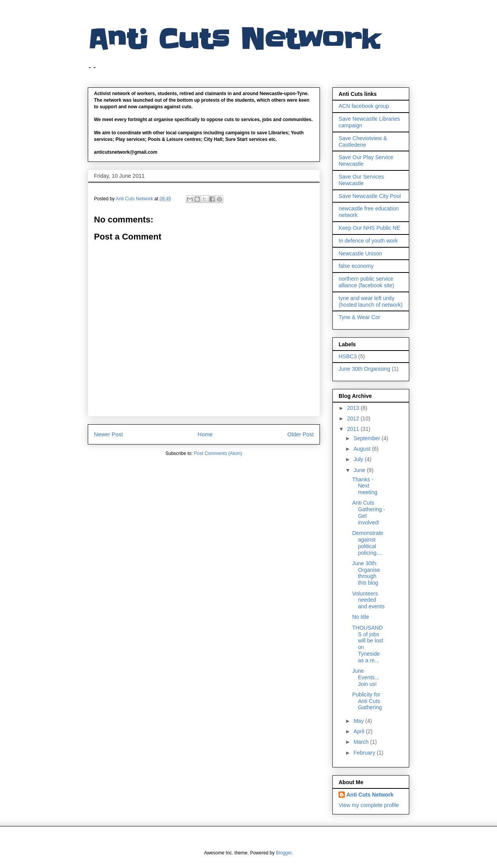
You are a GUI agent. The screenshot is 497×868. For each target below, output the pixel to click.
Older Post (301, 434)
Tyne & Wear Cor (359, 317)
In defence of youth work (368, 241)
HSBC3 (348, 356)
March (362, 742)
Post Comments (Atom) (218, 453)
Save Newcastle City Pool (370, 196)
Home (205, 434)
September (367, 438)
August (362, 449)
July (359, 459)
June (360, 470)
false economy (356, 266)
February (365, 753)
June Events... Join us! (366, 677)
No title (361, 617)
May (359, 721)
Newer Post (108, 434)
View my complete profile (369, 805)
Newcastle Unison (360, 253)
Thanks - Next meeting (365, 486)
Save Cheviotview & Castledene (363, 141)
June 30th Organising (364, 369)
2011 (354, 429)
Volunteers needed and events (368, 600)
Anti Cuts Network (234, 40)
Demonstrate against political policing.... (368, 543)
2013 (354, 408)
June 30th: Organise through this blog (366, 573)
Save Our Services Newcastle (361, 180)
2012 (354, 418)
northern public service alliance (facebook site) (366, 282)
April (360, 731)
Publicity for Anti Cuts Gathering (367, 701)
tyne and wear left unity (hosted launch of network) (371, 301)
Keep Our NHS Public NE (369, 228)
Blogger (284, 853)
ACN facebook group (364, 106)
